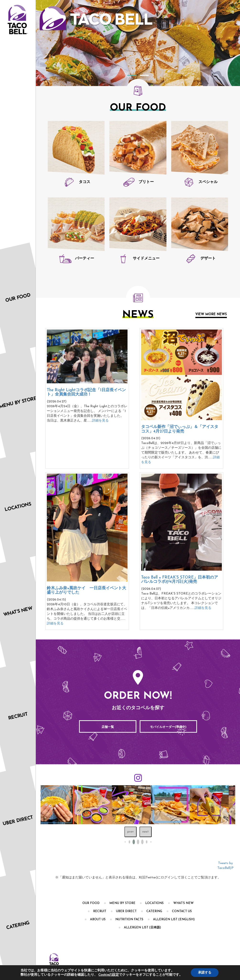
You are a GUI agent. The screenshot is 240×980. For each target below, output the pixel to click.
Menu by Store (122, 903)
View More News (211, 314)
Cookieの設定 (109, 975)
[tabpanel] (138, 43)
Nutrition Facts (129, 920)
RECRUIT (100, 911)
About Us (98, 920)
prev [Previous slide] (131, 832)
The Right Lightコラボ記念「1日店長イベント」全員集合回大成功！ (86, 392)
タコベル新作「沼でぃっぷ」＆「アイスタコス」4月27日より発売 (180, 429)
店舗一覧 (108, 727)
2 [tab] (144, 75)
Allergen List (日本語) (142, 928)
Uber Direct (126, 911)
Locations (154, 903)
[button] (129, 842)
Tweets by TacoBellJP (225, 866)
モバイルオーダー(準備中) (168, 727)
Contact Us (182, 911)
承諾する (205, 972)
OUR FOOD (91, 903)
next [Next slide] (146, 832)
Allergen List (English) (174, 920)
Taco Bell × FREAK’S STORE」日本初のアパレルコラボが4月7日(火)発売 (180, 580)
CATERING (154, 911)
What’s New (184, 903)
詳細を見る (100, 421)
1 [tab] (132, 75)
